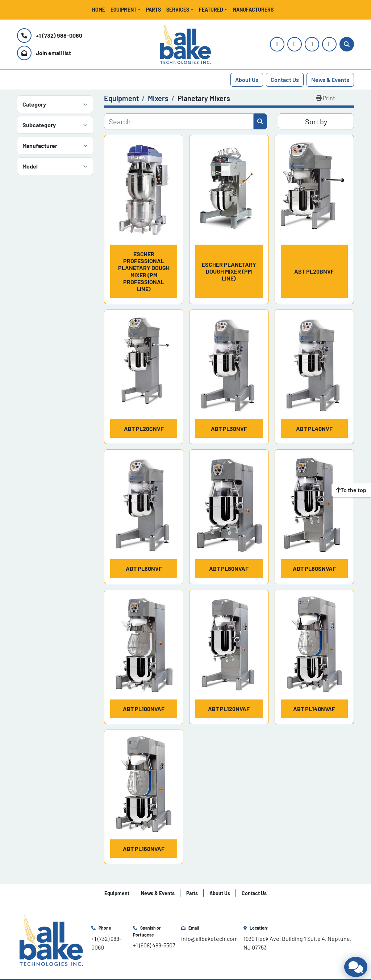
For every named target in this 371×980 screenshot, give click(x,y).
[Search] (347, 44)
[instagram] (277, 44)
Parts (153, 10)
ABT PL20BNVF (314, 271)
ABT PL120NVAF (229, 709)
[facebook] (312, 44)
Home (99, 10)
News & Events (330, 80)
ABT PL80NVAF (229, 568)
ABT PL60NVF (144, 568)
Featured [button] (211, 10)
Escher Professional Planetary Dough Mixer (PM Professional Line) (144, 271)
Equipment (124, 10)
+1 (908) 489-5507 (154, 945)
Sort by (316, 121)
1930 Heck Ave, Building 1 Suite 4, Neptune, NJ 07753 (298, 943)
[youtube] (295, 44)
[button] (126, 10)
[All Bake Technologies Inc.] (51, 940)
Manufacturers (253, 10)
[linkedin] (329, 44)
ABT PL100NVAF (144, 709)
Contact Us (285, 80)
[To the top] (351, 490)
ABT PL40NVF (314, 429)
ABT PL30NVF (229, 429)
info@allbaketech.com (209, 939)
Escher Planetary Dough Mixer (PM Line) (229, 271)
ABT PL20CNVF (144, 429)
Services (178, 10)
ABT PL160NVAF (144, 849)
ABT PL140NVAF (314, 709)
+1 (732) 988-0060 (59, 35)
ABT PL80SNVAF (314, 568)
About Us (247, 80)
